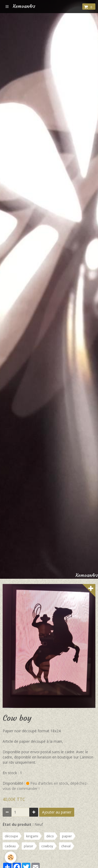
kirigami (32, 836)
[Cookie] (11, 857)
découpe (11, 836)
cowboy (47, 846)
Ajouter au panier (57, 812)
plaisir (28, 846)
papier (67, 836)
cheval (66, 846)
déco (50, 836)
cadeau (10, 846)
